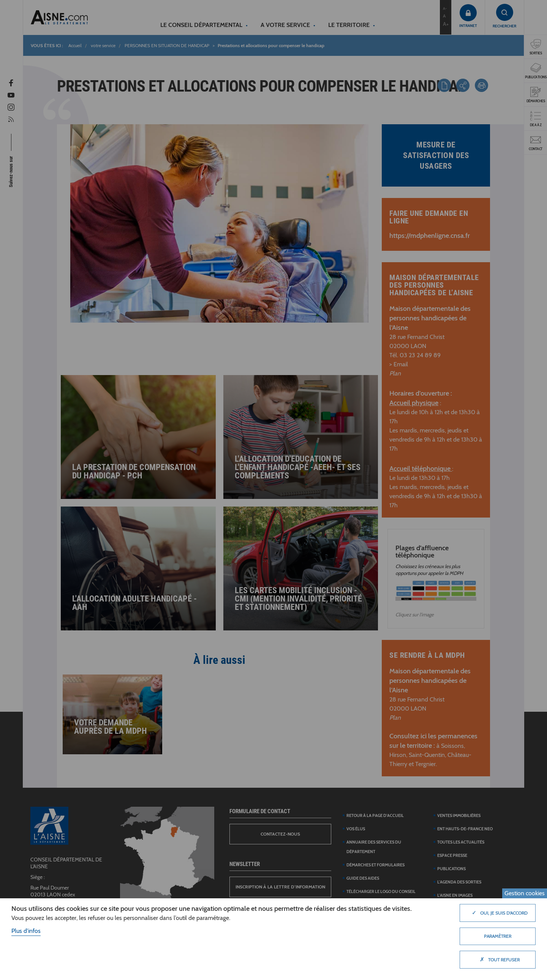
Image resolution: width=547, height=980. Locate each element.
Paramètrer (498, 936)
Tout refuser (498, 959)
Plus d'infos (26, 931)
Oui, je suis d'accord (498, 913)
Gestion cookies (525, 893)
